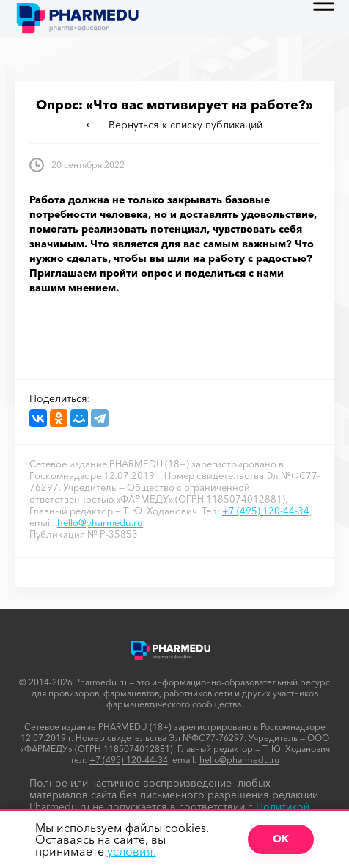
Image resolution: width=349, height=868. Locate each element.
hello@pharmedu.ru (100, 522)
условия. (132, 851)
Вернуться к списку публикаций (174, 125)
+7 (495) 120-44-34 (266, 511)
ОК (281, 839)
